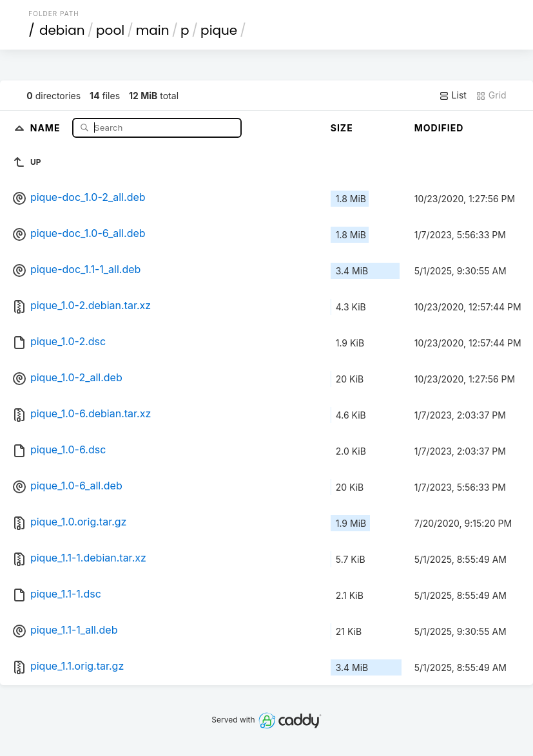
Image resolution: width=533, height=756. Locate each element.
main (153, 30)
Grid (491, 95)
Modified (439, 128)
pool (110, 30)
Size (342, 128)
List (453, 95)
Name (47, 127)
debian (62, 30)
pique (219, 30)
